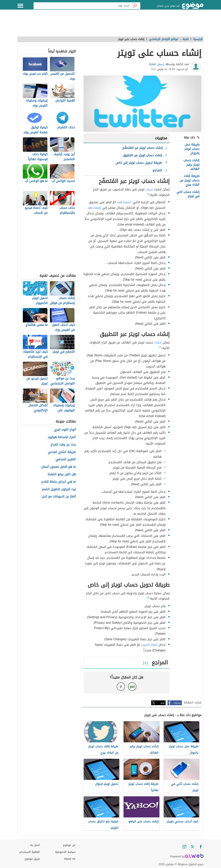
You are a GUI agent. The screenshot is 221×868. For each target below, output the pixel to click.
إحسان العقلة (157, 64)
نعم (132, 686)
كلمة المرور (150, 645)
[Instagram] (184, 847)
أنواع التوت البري (65, 430)
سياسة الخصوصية (65, 852)
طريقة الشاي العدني (62, 452)
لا (121, 686)
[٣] (148, 598)
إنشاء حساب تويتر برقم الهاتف (191, 165)
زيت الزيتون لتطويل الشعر (59, 489)
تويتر (162, 703)
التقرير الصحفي (66, 459)
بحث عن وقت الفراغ (63, 445)
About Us (70, 859)
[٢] (160, 347)
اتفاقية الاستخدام (30, 852)
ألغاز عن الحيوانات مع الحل (59, 497)
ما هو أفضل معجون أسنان (58, 467)
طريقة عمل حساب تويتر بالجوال (192, 149)
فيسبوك (177, 703)
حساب (149, 189)
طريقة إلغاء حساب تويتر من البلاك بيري (190, 180)
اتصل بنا (35, 845)
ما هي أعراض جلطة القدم (59, 482)
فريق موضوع (32, 859)
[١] (148, 194)
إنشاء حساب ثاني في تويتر (188, 194)
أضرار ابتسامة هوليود (62, 437)
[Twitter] (192, 847)
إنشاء (158, 342)
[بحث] (135, 6)
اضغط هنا (124, 202)
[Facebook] (200, 847)
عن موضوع (69, 845)
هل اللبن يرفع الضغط (62, 474)
